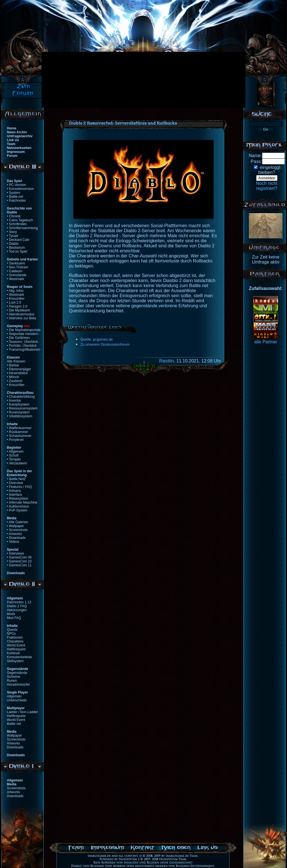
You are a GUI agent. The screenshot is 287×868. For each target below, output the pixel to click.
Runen (12, 681)
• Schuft (13, 455)
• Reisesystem (18, 499)
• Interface (15, 495)
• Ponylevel (15, 440)
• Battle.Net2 (16, 479)
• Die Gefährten (18, 338)
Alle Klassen (16, 361)
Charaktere (15, 641)
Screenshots (16, 739)
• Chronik (14, 216)
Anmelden (267, 178)
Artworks (14, 743)
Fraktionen (15, 637)
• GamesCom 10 (19, 561)
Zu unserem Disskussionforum (105, 344)
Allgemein (14, 696)
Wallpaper (15, 736)
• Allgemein (15, 452)
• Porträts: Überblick (22, 346)
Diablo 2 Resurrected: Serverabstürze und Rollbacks (123, 123)
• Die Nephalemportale (24, 330)
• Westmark (16, 279)
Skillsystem (15, 661)
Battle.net (14, 724)
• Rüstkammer (18, 432)
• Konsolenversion (20, 189)
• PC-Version (17, 185)
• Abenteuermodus (21, 314)
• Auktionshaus (18, 506)
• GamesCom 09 (19, 557)
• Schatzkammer (19, 436)
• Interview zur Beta (22, 318)
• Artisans (14, 491)
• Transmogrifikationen (24, 350)
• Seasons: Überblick (23, 342)
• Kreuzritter (16, 299)
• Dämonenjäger (19, 369)
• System (14, 193)
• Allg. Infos (15, 291)
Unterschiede (17, 700)
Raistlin (166, 361)
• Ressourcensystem (22, 408)
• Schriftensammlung (22, 228)
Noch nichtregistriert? (267, 186)
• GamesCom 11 (19, 565)
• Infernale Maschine (22, 502)
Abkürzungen (17, 610)
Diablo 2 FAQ (17, 606)
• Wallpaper (16, 526)
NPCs (11, 634)
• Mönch (13, 377)
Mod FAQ (14, 618)
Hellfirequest (16, 649)
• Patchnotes (17, 201)
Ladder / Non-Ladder (23, 712)
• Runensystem (18, 412)
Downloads (15, 747)
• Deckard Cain (18, 240)
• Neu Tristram (18, 267)
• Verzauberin (17, 463)
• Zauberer (15, 381)
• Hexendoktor (18, 373)
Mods (11, 614)
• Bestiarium (16, 248)
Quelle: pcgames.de (97, 339)
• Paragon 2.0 (17, 306)
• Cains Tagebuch (20, 220)
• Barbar (13, 365)
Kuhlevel (13, 653)
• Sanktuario (16, 263)
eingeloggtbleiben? (269, 170)
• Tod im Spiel (17, 252)
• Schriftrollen (17, 224)
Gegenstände (17, 673)
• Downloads (16, 538)
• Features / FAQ (19, 487)
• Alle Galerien (18, 522)
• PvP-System (17, 510)
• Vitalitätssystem (20, 416)
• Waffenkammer (19, 428)
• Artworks (15, 534)
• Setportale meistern (23, 334)
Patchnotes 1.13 (19, 602)
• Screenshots (17, 530)
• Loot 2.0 (14, 302)
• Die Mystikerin (19, 310)
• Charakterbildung (21, 397)
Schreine (14, 677)
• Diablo (13, 244)
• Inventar (14, 401)
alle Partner (266, 342)
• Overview (15, 483)
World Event (16, 645)
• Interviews (16, 553)
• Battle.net (15, 197)
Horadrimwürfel (18, 685)
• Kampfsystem (18, 404)
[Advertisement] (73, 80)
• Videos (13, 542)
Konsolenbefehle (19, 657)
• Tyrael (13, 236)
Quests (12, 630)
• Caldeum (15, 271)
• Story (12, 232)
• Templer (14, 459)
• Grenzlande (17, 275)
